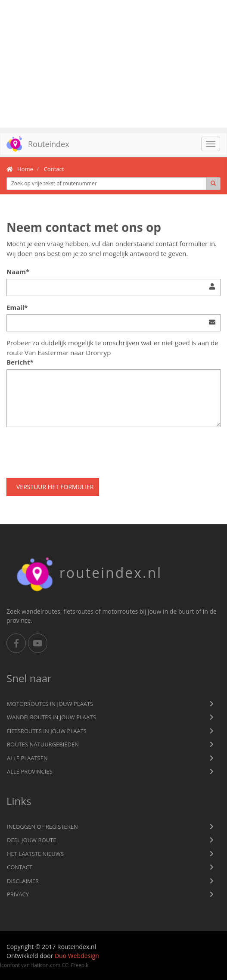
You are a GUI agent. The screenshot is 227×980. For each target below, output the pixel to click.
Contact (20, 867)
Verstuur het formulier (55, 487)
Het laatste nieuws (35, 854)
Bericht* (20, 362)
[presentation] (72, 450)
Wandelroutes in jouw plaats (51, 717)
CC (65, 965)
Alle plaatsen (27, 758)
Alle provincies (30, 771)
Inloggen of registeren (42, 827)
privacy (18, 894)
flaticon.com (46, 965)
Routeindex (35, 144)
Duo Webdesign (77, 956)
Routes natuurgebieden (43, 744)
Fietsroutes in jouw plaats (47, 731)
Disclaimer (23, 881)
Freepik (79, 965)
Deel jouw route (32, 840)
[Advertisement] (113, 64)
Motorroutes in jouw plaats (50, 704)
